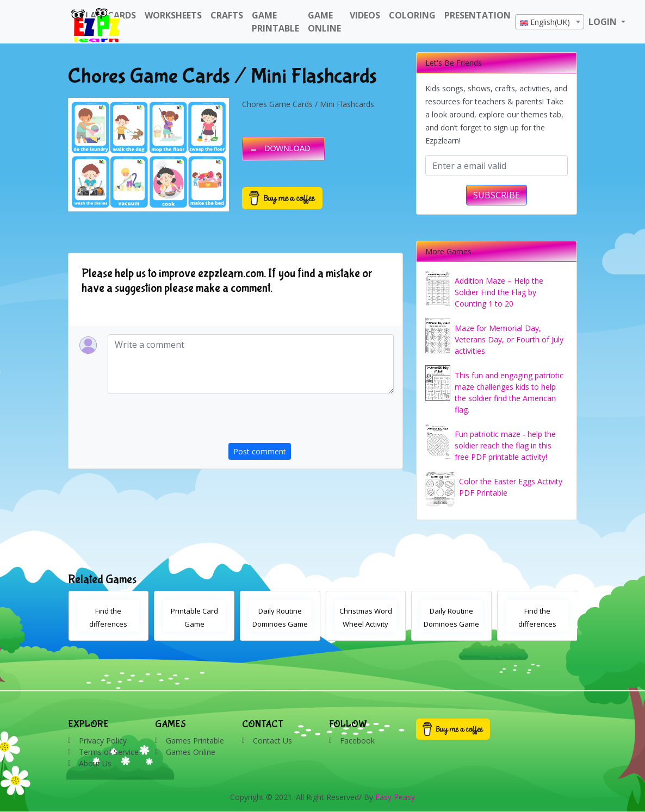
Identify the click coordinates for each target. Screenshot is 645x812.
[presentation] (311, 422)
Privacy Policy (103, 741)
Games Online (191, 752)
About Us (95, 763)
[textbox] (550, 22)
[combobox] (550, 22)
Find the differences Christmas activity (108, 624)
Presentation (477, 15)
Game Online (324, 22)
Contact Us (272, 741)
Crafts (227, 15)
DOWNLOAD (287, 148)
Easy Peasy (395, 797)
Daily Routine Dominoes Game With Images (451, 624)
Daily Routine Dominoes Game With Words (280, 624)
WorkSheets (173, 15)
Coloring (412, 15)
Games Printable (195, 741)
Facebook (357, 741)
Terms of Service (109, 752)
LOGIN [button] (604, 22)
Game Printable (275, 22)
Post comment (260, 451)
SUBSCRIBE (497, 195)
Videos (365, 15)
